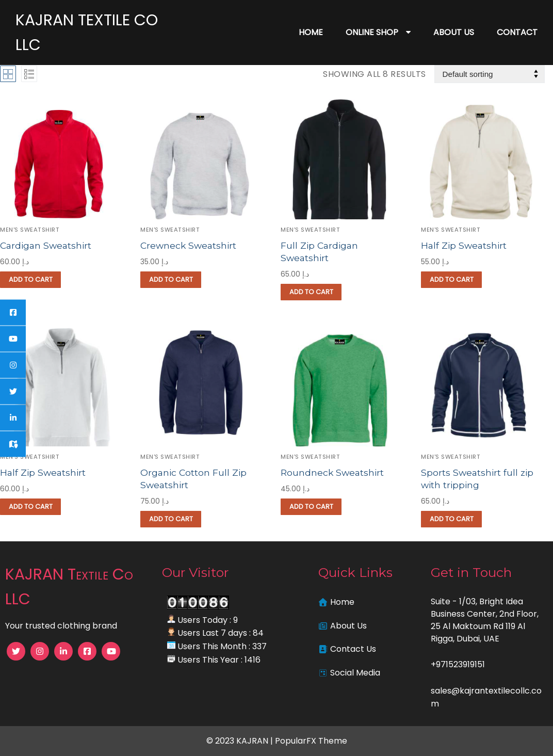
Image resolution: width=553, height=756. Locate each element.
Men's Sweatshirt (30, 230)
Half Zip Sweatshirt (464, 245)
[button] (30, 280)
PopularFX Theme (311, 741)
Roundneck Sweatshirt (333, 472)
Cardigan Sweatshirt (46, 245)
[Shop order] (490, 74)
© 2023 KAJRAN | (241, 741)
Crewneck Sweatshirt (189, 245)
